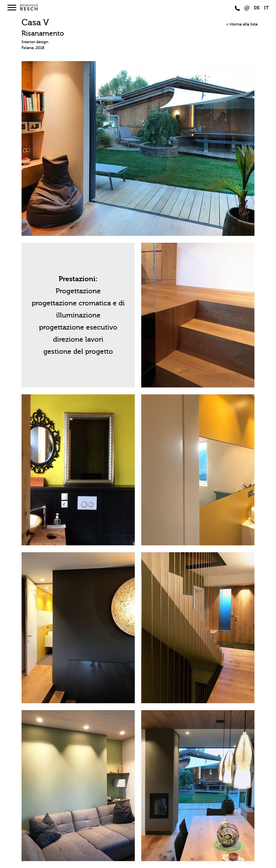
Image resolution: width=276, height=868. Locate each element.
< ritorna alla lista (242, 24)
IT (267, 8)
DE (257, 8)
